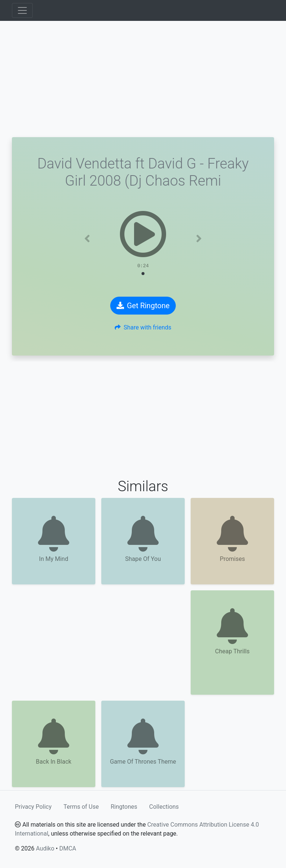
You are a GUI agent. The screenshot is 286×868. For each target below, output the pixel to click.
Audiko (45, 848)
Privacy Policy (33, 807)
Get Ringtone (143, 306)
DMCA (68, 848)
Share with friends (143, 327)
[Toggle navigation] (22, 10)
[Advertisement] (143, 79)
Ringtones (124, 807)
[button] (87, 239)
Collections (164, 807)
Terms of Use (81, 807)
